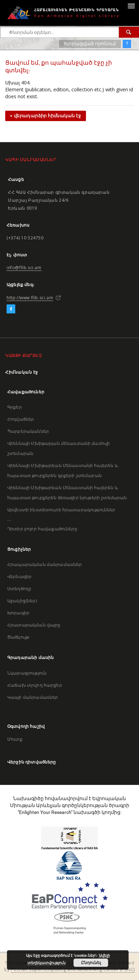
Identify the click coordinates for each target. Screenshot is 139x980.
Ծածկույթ (18, 637)
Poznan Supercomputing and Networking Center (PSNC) (73, 969)
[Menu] (131, 6)
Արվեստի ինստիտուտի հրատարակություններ (61, 510)
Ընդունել (91, 963)
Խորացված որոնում (90, 44)
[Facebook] (11, 309)
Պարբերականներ (28, 431)
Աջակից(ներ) (22, 601)
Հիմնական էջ (22, 372)
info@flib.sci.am (24, 268)
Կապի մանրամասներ (33, 697)
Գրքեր (15, 407)
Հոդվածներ (21, 419)
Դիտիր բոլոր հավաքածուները (42, 529)
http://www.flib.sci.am (30, 298)
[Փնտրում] (129, 32)
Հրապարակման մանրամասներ (45, 564)
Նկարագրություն (27, 673)
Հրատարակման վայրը (34, 625)
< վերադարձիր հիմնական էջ (46, 116)
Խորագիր (18, 613)
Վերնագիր (19, 576)
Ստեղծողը (19, 589)
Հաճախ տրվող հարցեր (35, 685)
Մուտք (15, 739)
